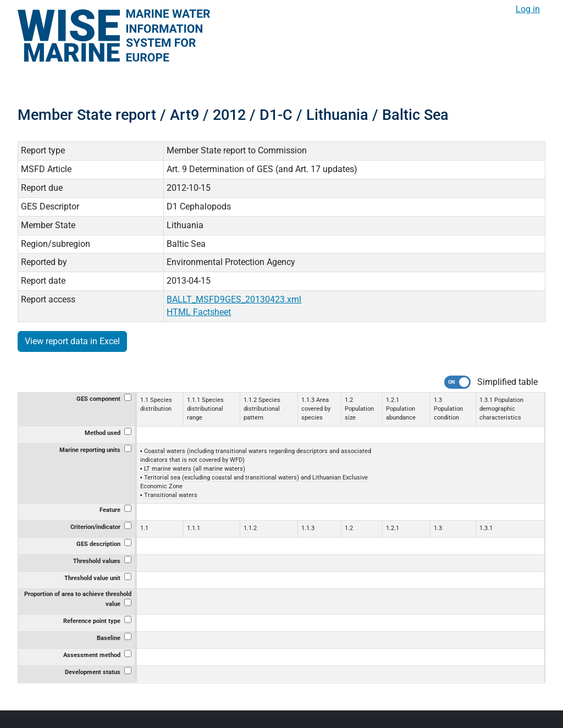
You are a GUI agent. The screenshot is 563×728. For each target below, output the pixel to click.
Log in (528, 9)
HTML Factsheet (199, 312)
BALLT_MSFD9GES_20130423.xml (234, 299)
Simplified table (507, 382)
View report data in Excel (72, 341)
